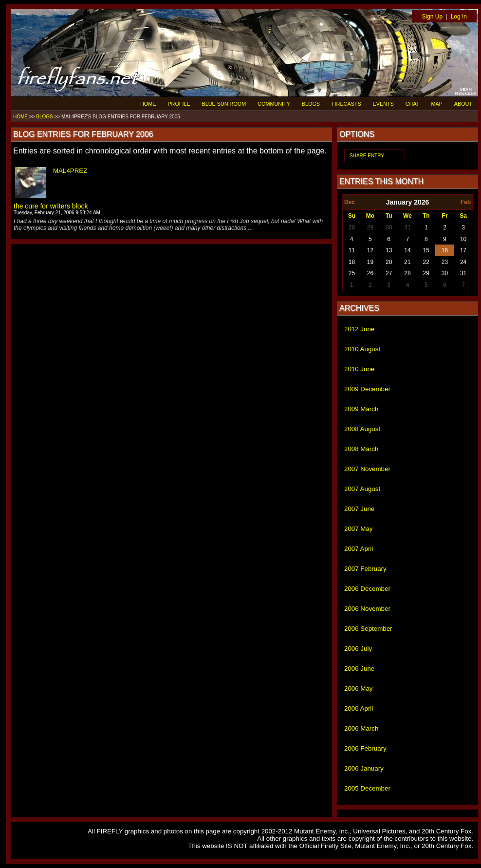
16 (445, 250)
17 (463, 250)
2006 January (364, 768)
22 (426, 262)
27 (389, 273)
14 (407, 250)
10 (463, 239)
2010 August (362, 349)
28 (352, 227)
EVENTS (383, 104)
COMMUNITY (274, 104)
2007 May (359, 529)
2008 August (362, 429)
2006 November (367, 609)
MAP (436, 104)
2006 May (359, 689)
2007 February (365, 569)
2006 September (368, 629)
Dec (350, 202)
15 (426, 250)
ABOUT (463, 104)
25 (352, 273)
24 (463, 262)
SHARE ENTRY (367, 156)
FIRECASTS (346, 104)
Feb (466, 202)
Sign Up (432, 17)
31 (407, 227)
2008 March (361, 449)
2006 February (365, 748)
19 (370, 262)
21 (407, 262)
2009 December (367, 389)
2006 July (358, 649)
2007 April (359, 549)
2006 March (361, 728)
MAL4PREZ (70, 171)
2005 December (367, 788)
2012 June (359, 329)
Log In (459, 17)
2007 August (362, 489)
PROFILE (179, 104)
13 (389, 250)
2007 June (359, 509)
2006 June (359, 669)
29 (370, 227)
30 (389, 227)
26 (370, 273)
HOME (148, 104)
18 (352, 262)
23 (445, 262)
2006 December (367, 589)
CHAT (413, 104)
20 (389, 262)
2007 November (367, 469)
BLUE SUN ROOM (224, 104)
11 (352, 250)
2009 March (361, 409)
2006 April (359, 708)
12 (370, 250)
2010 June (359, 369)
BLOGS (311, 104)
